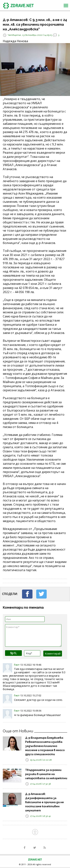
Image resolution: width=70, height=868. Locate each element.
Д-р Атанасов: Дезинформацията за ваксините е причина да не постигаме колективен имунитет (45, 802)
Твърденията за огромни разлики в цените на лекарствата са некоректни (46, 774)
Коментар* (33, 635)
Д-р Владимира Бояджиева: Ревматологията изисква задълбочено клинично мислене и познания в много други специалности (45, 746)
